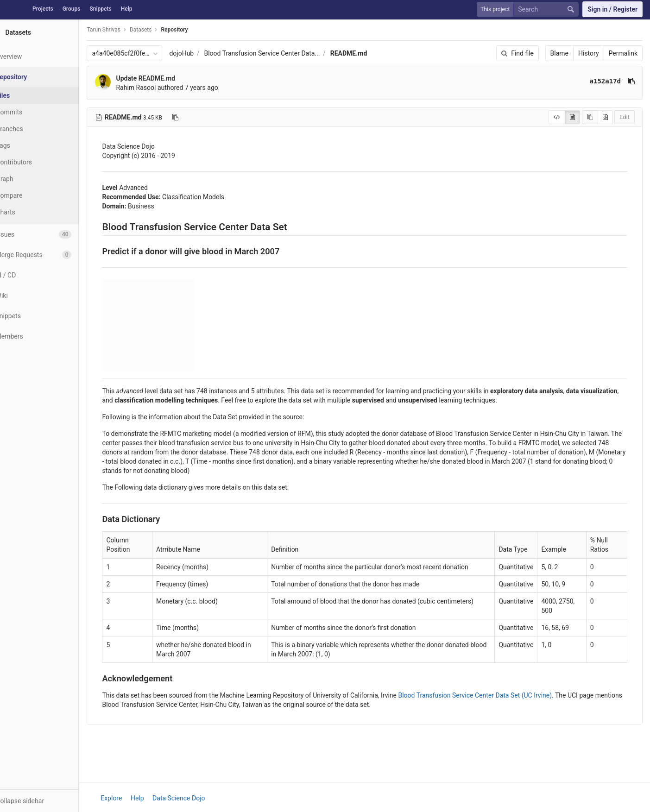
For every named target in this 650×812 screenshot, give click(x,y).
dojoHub (204, 53)
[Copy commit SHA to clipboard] (631, 81)
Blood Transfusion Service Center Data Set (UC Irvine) (498, 695)
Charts (28, 212)
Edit (625, 117)
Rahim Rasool (158, 88)
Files (25, 95)
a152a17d (605, 81)
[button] (50, 800)
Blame (559, 53)
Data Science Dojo (190, 798)
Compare (32, 195)
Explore (123, 798)
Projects (43, 9)
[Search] (548, 9)
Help (127, 9)
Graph (27, 179)
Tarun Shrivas (126, 30)
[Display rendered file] (572, 117)
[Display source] (557, 117)
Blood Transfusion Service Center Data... (284, 53)
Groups (72, 9)
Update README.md (168, 78)
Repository (197, 30)
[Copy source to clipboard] (590, 117)
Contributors (37, 162)
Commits (32, 112)
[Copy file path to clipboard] (198, 117)
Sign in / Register (612, 9)
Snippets (100, 9)
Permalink (623, 53)
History (589, 53)
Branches (32, 129)
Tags (25, 145)
